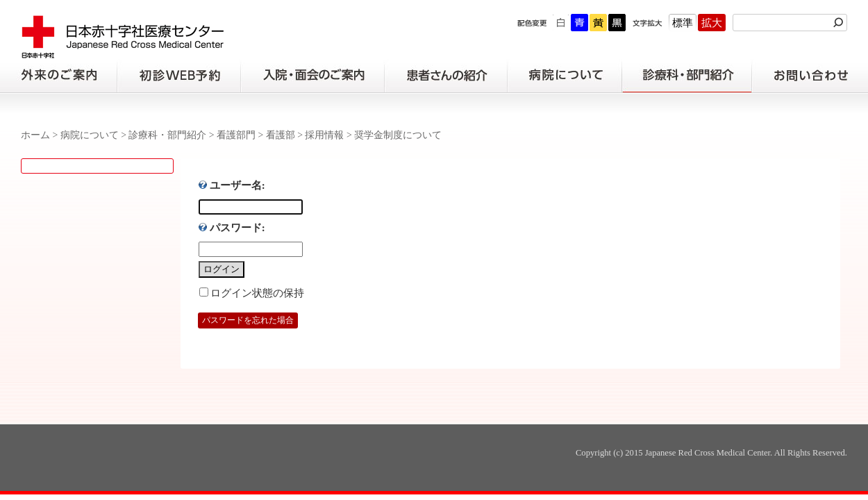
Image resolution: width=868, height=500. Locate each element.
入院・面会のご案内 (312, 76)
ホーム (35, 135)
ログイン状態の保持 (257, 293)
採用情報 (324, 135)
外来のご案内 (58, 76)
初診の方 (178, 76)
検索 (840, 23)
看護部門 (236, 135)
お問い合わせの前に (810, 76)
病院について (565, 76)
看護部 (281, 135)
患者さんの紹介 (446, 76)
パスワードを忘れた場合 (248, 320)
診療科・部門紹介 (687, 76)
